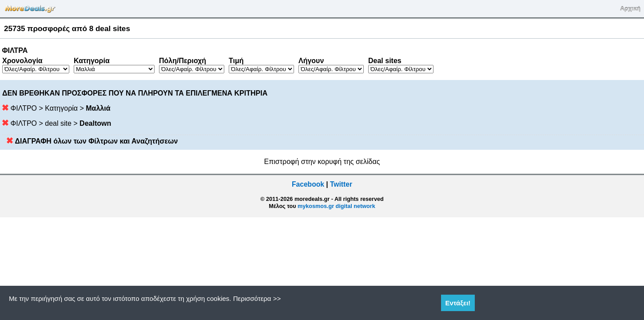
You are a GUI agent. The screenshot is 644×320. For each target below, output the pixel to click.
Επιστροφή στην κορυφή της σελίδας (322, 162)
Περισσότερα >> (257, 298)
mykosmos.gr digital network (336, 206)
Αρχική (630, 9)
